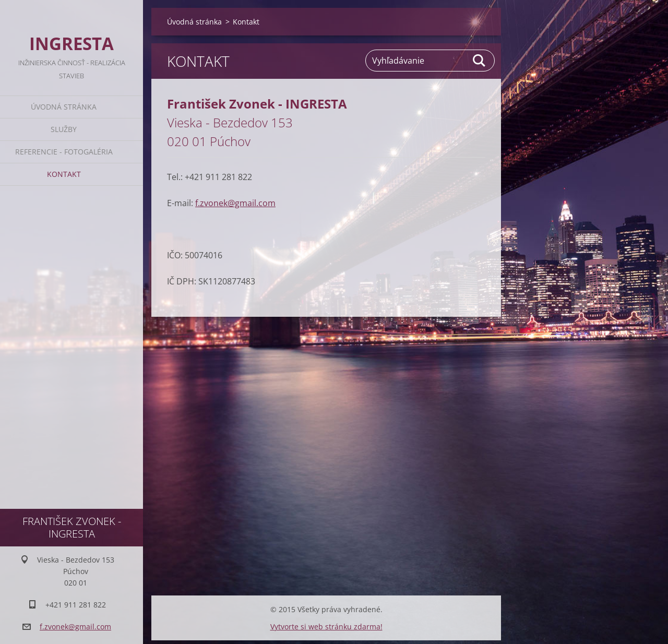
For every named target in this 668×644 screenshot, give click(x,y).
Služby (64, 129)
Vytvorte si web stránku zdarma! (326, 627)
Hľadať (480, 61)
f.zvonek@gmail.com (235, 203)
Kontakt (64, 174)
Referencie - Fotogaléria (64, 152)
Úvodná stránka (64, 107)
